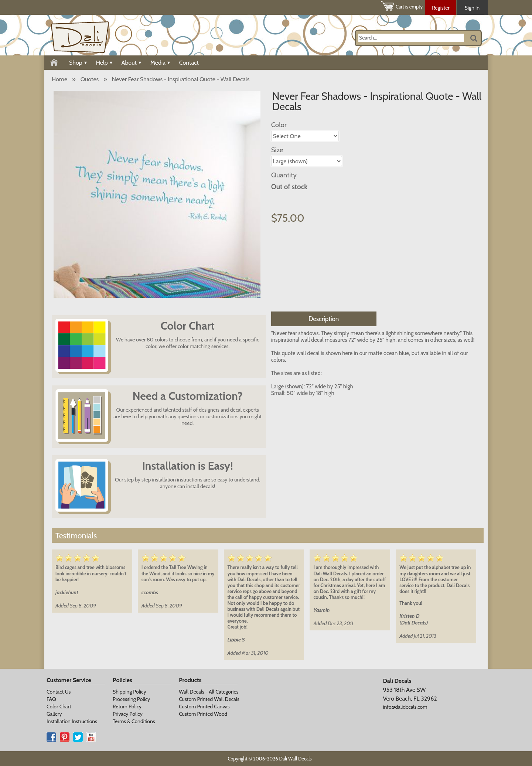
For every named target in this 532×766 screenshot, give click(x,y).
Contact (189, 63)
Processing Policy (131, 699)
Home (59, 79)
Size (277, 150)
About (131, 63)
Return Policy (127, 707)
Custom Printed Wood (203, 714)
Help (104, 63)
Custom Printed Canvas (204, 707)
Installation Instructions (72, 721)
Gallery (54, 714)
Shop (78, 63)
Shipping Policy (129, 692)
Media (160, 63)
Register (441, 8)
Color (279, 125)
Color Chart (59, 707)
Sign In (472, 8)
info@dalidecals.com (405, 707)
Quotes (90, 79)
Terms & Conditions (134, 721)
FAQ (51, 699)
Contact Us (59, 692)
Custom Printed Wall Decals (209, 699)
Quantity (284, 175)
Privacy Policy (128, 714)
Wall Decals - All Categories (209, 692)
